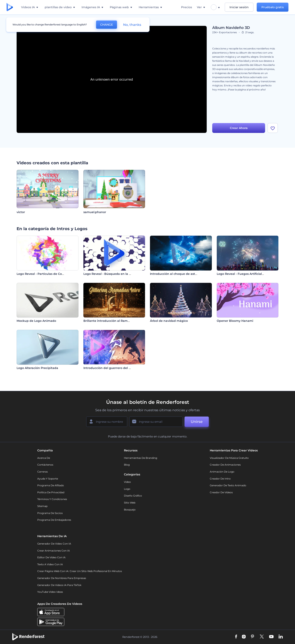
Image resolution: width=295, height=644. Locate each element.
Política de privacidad (51, 492)
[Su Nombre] (107, 422)
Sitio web (130, 503)
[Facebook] (236, 637)
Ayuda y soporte (48, 479)
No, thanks (132, 25)
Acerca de (44, 458)
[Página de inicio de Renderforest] (10, 7)
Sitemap (42, 506)
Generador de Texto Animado (228, 485)
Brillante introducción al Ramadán (109, 321)
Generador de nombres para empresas (62, 578)
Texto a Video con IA (50, 564)
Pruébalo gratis (273, 7)
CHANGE (107, 25)
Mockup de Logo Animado (36, 321)
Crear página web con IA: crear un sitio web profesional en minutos (80, 571)
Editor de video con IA (51, 557)
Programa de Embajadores (54, 520)
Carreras (43, 472)
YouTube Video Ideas (50, 592)
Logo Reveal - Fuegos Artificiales (241, 274)
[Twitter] (262, 637)
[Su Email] (156, 422)
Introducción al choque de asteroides (178, 274)
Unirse (197, 422)
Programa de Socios (50, 513)
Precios (187, 7)
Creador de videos (221, 492)
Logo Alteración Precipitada (37, 368)
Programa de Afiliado (51, 485)
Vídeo (127, 482)
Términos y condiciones (52, 499)
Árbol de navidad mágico (169, 321)
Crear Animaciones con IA (54, 551)
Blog (127, 465)
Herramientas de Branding (141, 458)
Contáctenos (45, 465)
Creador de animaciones (225, 465)
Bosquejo (130, 510)
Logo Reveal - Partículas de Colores (43, 274)
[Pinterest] (252, 637)
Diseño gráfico (133, 496)
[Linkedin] (281, 637)
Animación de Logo (222, 472)
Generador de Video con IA (54, 544)
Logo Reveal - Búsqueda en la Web (110, 274)
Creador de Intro (220, 479)
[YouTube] (271, 637)
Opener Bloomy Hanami (235, 321)
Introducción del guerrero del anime (111, 368)
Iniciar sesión (239, 7)
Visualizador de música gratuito (229, 458)
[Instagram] (244, 637)
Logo (127, 489)
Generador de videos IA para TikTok (59, 585)
